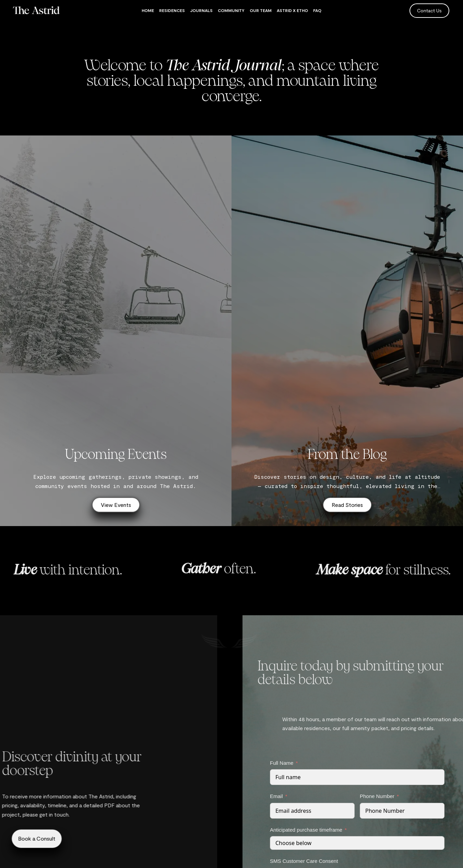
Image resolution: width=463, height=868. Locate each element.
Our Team (261, 10)
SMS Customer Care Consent (400, 861)
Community (231, 10)
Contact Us (429, 10)
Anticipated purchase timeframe (402, 830)
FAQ (317, 10)
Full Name (377, 763)
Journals (201, 10)
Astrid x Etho (292, 10)
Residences (172, 10)
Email (372, 796)
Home (148, 10)
